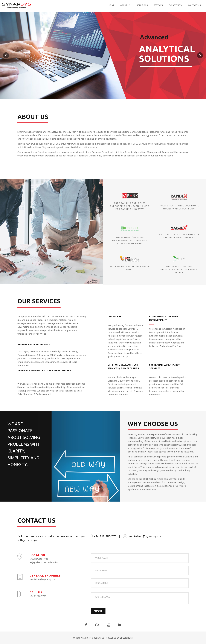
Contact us (179, 5)
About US (110, 5)
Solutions (127, 5)
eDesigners (126, 638)
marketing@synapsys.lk (142, 536)
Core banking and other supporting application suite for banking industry (130, 206)
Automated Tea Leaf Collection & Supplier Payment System (179, 269)
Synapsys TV (160, 5)
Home (96, 5)
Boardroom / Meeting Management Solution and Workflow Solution (130, 240)
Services (143, 5)
